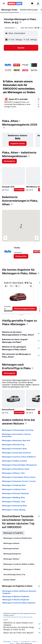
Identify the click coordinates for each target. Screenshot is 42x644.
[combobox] (11, 28)
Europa (16, 642)
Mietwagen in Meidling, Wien (13, 497)
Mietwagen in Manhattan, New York (16, 440)
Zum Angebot (19, 190)
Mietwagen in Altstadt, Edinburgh (15, 493)
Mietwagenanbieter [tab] (11, 548)
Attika (34, 642)
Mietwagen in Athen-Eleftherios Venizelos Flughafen (19, 592)
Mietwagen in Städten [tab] (12, 569)
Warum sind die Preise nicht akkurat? (22, 633)
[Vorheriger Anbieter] (5, 238)
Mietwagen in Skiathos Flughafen (16, 600)
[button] (4, 4)
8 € (17, 22)
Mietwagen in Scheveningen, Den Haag (18, 430)
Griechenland (25, 642)
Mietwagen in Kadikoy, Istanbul (14, 461)
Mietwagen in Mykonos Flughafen (16, 596)
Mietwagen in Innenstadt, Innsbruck (16, 453)
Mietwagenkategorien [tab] (12, 554)
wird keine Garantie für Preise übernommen (18, 617)
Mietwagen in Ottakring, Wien (14, 485)
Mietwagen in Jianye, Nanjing (14, 510)
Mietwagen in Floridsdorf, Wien (14, 449)
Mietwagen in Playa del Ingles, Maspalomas (19, 465)
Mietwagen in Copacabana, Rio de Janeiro (19, 477)
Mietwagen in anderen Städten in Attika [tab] (19, 564)
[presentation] (20, 22)
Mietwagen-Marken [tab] (11, 559)
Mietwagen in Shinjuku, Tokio (14, 502)
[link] (18, 144)
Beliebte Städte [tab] (9, 580)
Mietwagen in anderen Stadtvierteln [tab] (18, 538)
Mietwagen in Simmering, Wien (14, 506)
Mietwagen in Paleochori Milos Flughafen (19, 603)
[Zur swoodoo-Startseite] (15, 4)
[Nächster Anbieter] (37, 238)
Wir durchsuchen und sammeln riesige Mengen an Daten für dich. (22, 628)
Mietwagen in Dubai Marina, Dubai (16, 469)
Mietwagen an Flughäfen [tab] (13, 533)
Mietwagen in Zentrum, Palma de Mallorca (19, 457)
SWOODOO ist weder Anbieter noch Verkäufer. (22, 624)
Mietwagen (7, 642)
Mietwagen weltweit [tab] (11, 543)
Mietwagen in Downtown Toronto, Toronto (19, 481)
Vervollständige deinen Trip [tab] (14, 574)
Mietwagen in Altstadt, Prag (13, 445)
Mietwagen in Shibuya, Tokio (13, 473)
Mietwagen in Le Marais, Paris (14, 489)
